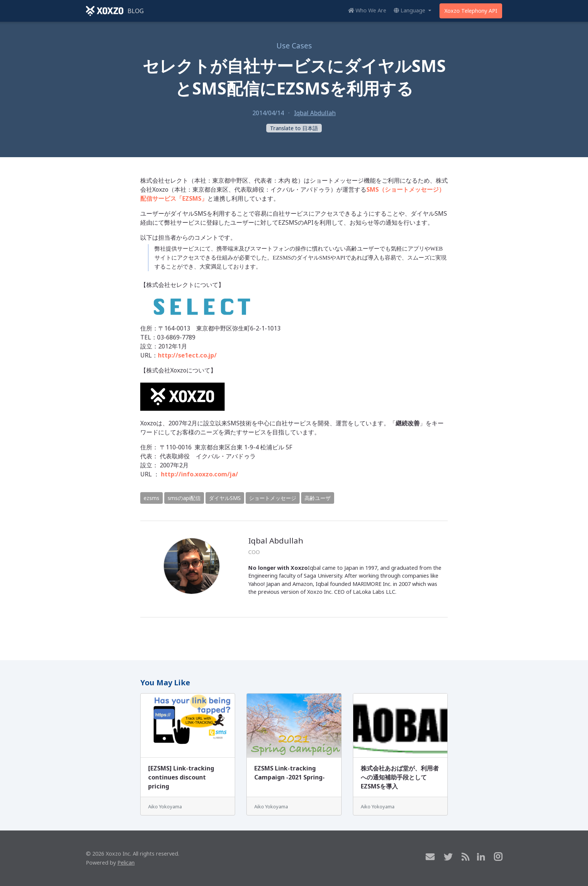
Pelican (126, 863)
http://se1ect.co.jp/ (187, 355)
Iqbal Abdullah (315, 113)
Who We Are (367, 10)
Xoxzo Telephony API (471, 11)
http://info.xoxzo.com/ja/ (199, 474)
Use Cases (294, 46)
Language (410, 10)
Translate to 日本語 (294, 128)
